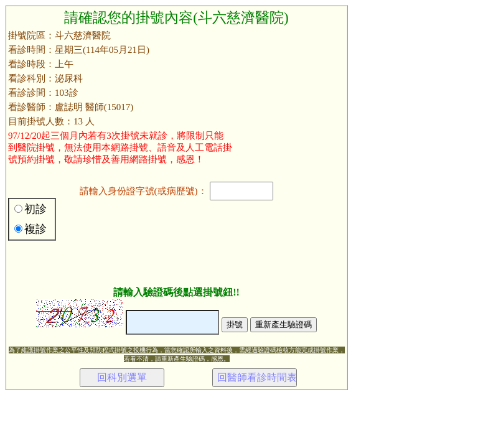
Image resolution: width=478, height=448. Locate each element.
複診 (35, 229)
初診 (35, 209)
